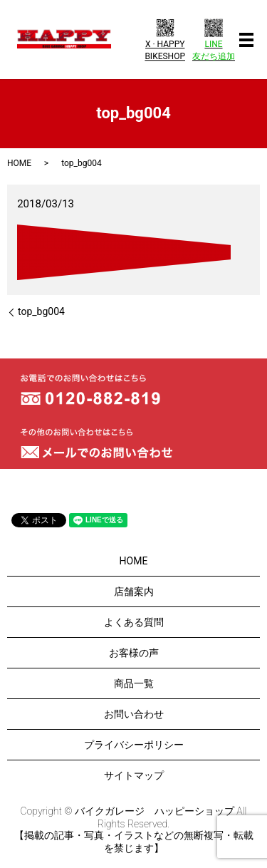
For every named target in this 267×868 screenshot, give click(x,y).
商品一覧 (134, 683)
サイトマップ (134, 775)
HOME (19, 163)
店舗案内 (134, 591)
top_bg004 (41, 311)
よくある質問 (134, 622)
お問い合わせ (134, 714)
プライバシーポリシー (134, 745)
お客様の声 (134, 653)
